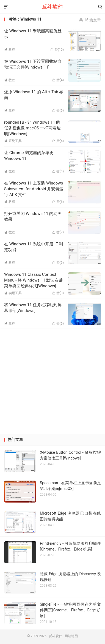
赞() (58, 110)
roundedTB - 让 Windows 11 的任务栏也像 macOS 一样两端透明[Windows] (32, 128)
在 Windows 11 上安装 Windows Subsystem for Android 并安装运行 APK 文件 (34, 189)
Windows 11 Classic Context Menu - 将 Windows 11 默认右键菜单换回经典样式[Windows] (33, 280)
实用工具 (13, 293)
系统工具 (13, 141)
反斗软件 (52, 7)
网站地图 (71, 636)
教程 (10, 110)
